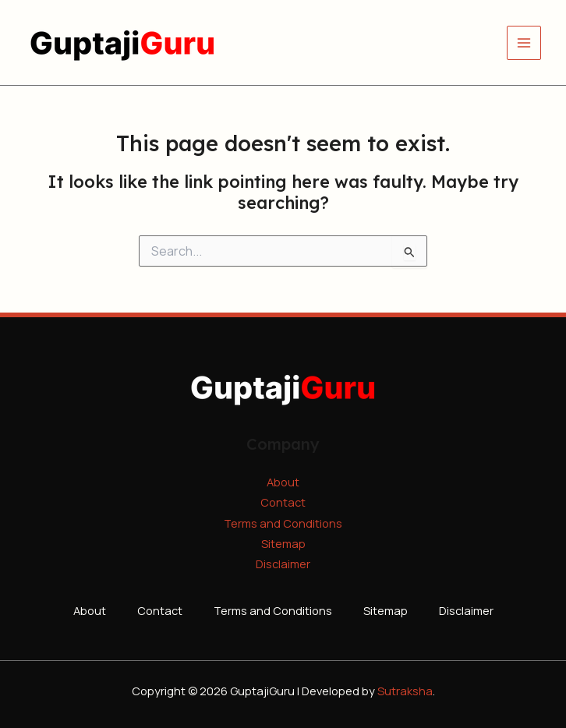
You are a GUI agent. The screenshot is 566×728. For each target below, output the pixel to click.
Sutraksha (405, 691)
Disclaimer (283, 564)
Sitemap (283, 543)
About (283, 482)
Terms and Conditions (283, 523)
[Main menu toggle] (524, 43)
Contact (283, 502)
